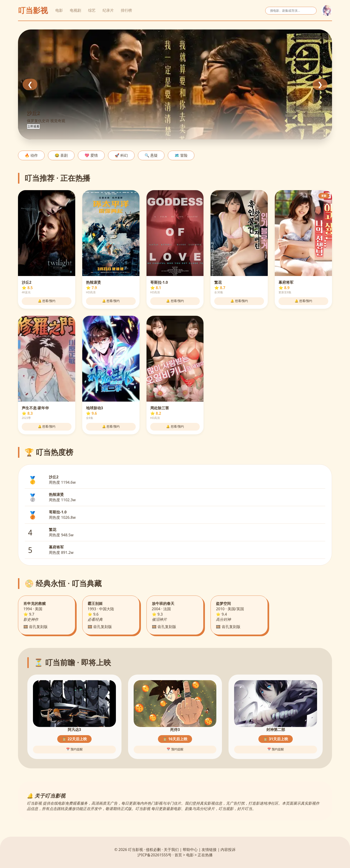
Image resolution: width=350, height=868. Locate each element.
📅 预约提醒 (75, 749)
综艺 (92, 10)
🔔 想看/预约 (47, 301)
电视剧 (75, 10)
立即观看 (33, 126)
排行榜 (126, 10)
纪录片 (108, 10)
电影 (59, 10)
